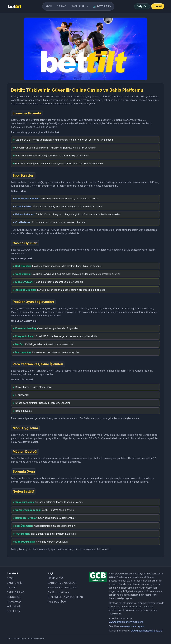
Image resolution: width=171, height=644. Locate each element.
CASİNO (62, 6)
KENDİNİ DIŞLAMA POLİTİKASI (66, 597)
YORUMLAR (14, 606)
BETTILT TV (104, 6)
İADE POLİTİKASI (58, 602)
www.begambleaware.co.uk (146, 631)
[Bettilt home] (15, 6)
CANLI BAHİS (15, 583)
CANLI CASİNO (15, 592)
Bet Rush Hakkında (59, 592)
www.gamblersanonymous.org (126, 622)
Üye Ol (158, 6)
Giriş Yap (142, 6)
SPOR (49, 6)
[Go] (85, 49)
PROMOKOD (14, 602)
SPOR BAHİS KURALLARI (63, 588)
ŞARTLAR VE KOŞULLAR (62, 583)
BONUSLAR (78, 6)
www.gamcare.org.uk (132, 626)
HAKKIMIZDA (56, 578)
